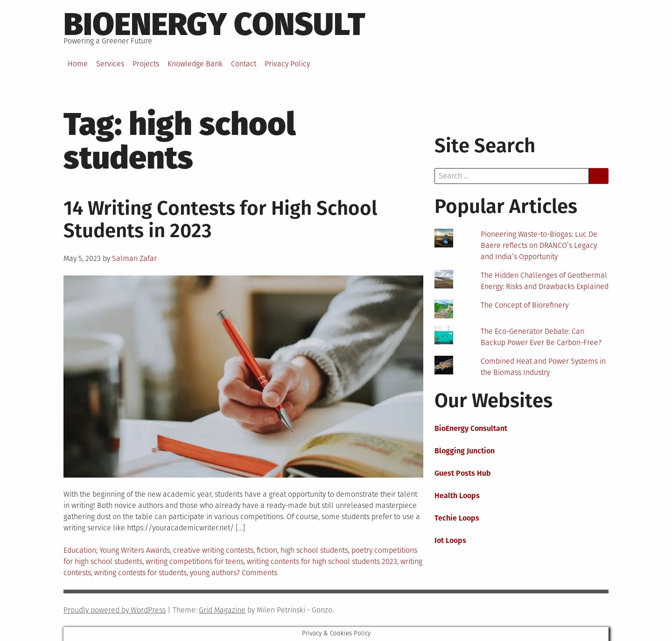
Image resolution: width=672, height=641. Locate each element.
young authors (213, 573)
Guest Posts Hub (463, 473)
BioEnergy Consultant (471, 428)
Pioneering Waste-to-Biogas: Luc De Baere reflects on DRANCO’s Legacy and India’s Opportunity (539, 245)
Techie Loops (457, 518)
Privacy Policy (287, 64)
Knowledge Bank (195, 64)
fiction (267, 550)
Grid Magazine (222, 610)
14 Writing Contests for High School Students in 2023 (220, 219)
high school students (314, 550)
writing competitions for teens (195, 561)
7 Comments (257, 573)
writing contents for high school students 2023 (322, 561)
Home (78, 64)
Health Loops (457, 496)
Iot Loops (450, 540)
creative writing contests (213, 550)
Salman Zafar (134, 258)
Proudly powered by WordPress (115, 610)
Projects (146, 64)
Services (110, 64)
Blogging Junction (465, 451)
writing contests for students (140, 573)
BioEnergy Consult (214, 24)
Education (80, 550)
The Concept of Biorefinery (525, 305)
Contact (244, 64)
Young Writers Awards (135, 550)
